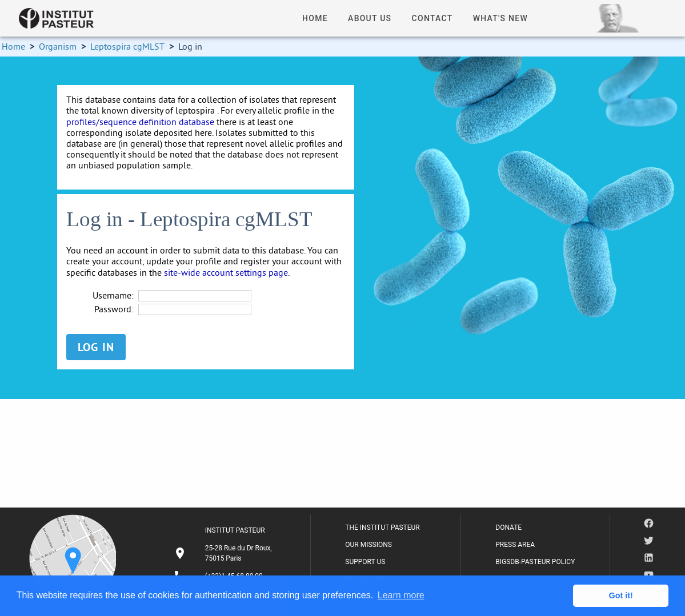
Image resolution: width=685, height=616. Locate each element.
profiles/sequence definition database (140, 122)
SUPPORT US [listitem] (365, 562)
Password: (114, 309)
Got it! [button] (621, 595)
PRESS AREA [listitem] (515, 545)
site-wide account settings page (226, 272)
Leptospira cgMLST (127, 46)
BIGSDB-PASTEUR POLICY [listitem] (535, 562)
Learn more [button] (401, 595)
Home (13, 46)
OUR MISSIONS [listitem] (368, 545)
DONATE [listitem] (508, 528)
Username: (113, 295)
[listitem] (225, 553)
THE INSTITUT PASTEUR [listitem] (382, 528)
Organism (58, 46)
